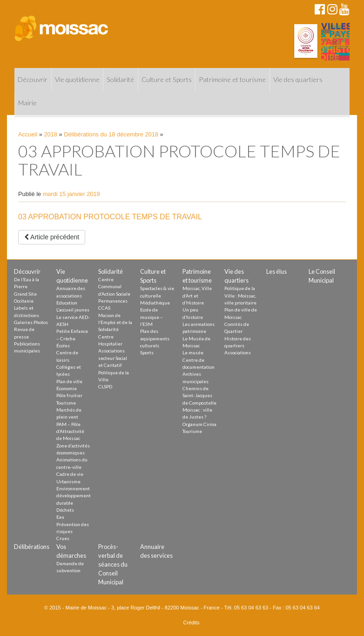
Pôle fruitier (69, 395)
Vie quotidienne (77, 79)
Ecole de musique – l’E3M (152, 317)
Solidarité (120, 79)
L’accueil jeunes (73, 310)
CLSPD (105, 386)
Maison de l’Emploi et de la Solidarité (115, 322)
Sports (147, 352)
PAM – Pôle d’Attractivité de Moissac (70, 431)
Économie (67, 388)
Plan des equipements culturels (155, 338)
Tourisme (66, 403)
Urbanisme (68, 481)
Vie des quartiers (298, 79)
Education (67, 303)
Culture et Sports (167, 79)
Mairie (27, 103)
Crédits (192, 622)
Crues (63, 538)
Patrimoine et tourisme (232, 79)
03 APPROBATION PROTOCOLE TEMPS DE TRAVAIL (110, 217)
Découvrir (33, 79)
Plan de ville (69, 381)
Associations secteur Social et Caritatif (113, 358)
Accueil (28, 134)
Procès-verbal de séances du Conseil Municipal (113, 565)
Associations (238, 352)
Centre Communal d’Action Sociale (114, 287)
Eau (60, 517)
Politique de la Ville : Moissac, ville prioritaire (240, 295)
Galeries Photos (31, 322)
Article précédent (52, 237)
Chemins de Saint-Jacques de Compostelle (199, 396)
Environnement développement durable (74, 496)
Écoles (63, 345)
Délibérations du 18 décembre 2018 (111, 134)
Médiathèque (155, 303)
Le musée (193, 352)
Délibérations (32, 547)
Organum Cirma (199, 424)
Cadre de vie (70, 474)
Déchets (65, 510)
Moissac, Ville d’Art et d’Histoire (197, 295)
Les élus (276, 271)
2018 (51, 134)
